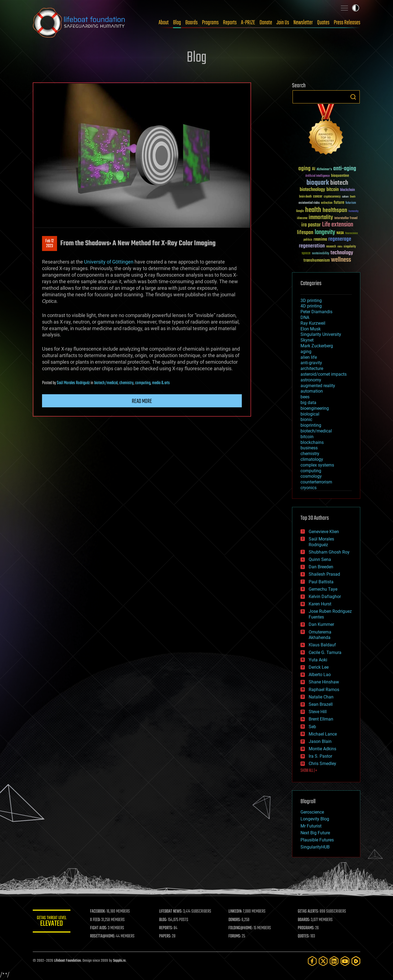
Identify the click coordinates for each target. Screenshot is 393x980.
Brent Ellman (321, 719)
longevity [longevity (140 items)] (325, 232)
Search (353, 97)
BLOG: (164, 920)
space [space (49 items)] (306, 253)
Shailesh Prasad (324, 574)
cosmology (311, 476)
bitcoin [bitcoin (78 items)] (333, 190)
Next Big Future (315, 833)
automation (312, 391)
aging (306, 352)
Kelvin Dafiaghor (325, 597)
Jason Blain (320, 741)
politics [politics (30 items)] (308, 240)
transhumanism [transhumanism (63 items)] (317, 260)
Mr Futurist (311, 826)
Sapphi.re (119, 961)
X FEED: (96, 920)
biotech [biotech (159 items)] (339, 183)
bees (305, 397)
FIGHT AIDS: (99, 928)
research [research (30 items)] (331, 247)
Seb (312, 727)
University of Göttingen (109, 262)
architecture (312, 368)
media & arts (161, 383)
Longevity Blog (315, 819)
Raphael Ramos (324, 690)
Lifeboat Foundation (67, 961)
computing (143, 383)
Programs (210, 23)
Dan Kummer (321, 624)
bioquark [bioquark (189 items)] (318, 183)
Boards (191, 23)
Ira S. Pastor (320, 756)
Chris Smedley (322, 764)
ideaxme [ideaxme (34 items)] (302, 219)
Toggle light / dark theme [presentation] (356, 8)
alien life (309, 357)
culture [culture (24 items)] (345, 197)
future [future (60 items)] (339, 203)
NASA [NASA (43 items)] (340, 233)
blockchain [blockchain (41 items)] (347, 190)
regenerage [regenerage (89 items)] (340, 239)
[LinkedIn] (334, 961)
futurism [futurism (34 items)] (351, 203)
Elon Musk (311, 329)
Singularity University (321, 334)
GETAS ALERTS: (309, 912)
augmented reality (318, 386)
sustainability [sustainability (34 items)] (321, 254)
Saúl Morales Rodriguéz (73, 383)
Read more (142, 401)
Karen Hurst (320, 604)
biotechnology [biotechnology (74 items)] (312, 190)
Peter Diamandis (316, 312)
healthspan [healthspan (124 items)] (335, 210)
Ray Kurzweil (313, 323)
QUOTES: (304, 936)
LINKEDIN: (236, 912)
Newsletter (303, 23)
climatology (312, 459)
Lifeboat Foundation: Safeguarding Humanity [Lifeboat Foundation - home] (79, 23)
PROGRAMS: (306, 928)
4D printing (311, 306)
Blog (177, 23)
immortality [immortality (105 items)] (321, 217)
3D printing (311, 301)
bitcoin (307, 437)
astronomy (311, 380)
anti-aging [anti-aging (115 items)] (345, 169)
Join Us (283, 23)
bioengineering (315, 408)
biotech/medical (106, 383)
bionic (306, 419)
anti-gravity (311, 363)
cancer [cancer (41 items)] (318, 197)
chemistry (126, 383)
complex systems (317, 465)
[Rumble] (356, 961)
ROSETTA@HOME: (103, 936)
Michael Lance (323, 734)
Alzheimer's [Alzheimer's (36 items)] (324, 170)
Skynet (307, 340)
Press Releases (347, 23)
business (309, 448)
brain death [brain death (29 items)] (305, 197)
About (164, 23)
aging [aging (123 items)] (304, 169)
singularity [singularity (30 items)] (350, 247)
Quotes (323, 23)
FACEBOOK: (98, 912)
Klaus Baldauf (322, 645)
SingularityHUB (315, 847)
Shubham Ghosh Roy (329, 552)
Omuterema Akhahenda (320, 635)
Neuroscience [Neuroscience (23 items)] (352, 234)
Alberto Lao (320, 675)
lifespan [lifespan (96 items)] (305, 233)
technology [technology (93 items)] (342, 253)
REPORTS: (166, 928)
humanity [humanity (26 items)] (354, 211)
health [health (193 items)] (313, 210)
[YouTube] (345, 961)
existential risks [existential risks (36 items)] (309, 203)
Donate (266, 23)
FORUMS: (235, 936)
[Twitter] (323, 961)
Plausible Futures (317, 840)
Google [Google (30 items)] (300, 211)
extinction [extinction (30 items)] (327, 203)
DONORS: (235, 920)
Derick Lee (319, 667)
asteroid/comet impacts (324, 374)
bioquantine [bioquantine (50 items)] (340, 176)
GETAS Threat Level (52, 922)
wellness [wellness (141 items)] (341, 260)
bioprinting (311, 425)
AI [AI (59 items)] (314, 169)
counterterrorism (316, 482)
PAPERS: (166, 936)
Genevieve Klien (324, 532)
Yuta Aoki (318, 660)
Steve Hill (318, 712)
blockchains (312, 442)
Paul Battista (321, 582)
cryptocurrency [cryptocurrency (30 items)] (332, 197)
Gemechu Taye (323, 589)
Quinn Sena (320, 559)
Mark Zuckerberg (317, 346)
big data (308, 403)
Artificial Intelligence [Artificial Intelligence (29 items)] (318, 176)
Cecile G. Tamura (325, 652)
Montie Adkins (322, 749)
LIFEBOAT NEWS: (171, 912)
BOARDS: (304, 920)
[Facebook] (312, 961)
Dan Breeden (321, 567)
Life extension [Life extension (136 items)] (338, 225)
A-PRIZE (248, 23)
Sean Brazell (321, 704)
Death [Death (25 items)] (353, 197)
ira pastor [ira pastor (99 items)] (311, 225)
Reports (230, 23)
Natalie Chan (321, 697)
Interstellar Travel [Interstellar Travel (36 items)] (346, 218)
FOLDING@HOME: (241, 928)
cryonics (309, 488)
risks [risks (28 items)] (340, 247)
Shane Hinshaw (324, 682)
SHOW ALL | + (309, 771)
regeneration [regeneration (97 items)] (312, 246)
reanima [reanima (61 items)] (320, 239)
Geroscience (312, 812)
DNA (305, 317)
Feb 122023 (50, 244)
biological (310, 414)
